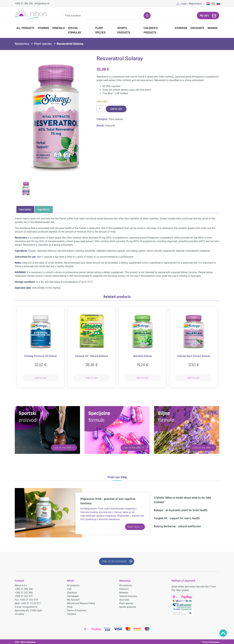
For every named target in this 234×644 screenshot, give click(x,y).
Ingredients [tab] (44, 209)
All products (73, 585)
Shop (70, 606)
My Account (73, 599)
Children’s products (151, 30)
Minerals (59, 28)
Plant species (100, 30)
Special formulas (75, 30)
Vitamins (43, 28)
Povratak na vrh (223, 633)
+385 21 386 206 (24, 4)
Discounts (197, 28)
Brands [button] (213, 28)
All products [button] (25, 28)
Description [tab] (25, 209)
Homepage (73, 595)
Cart (69, 588)
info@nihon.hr (42, 4)
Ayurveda (181, 28)
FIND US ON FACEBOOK (114, 561)
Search (147, 15)
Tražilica (71, 613)
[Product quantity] (101, 109)
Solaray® (110, 125)
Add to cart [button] (41, 378)
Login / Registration (191, 4)
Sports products (124, 30)
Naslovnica (22, 44)
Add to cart (116, 109)
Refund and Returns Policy (81, 602)
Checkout (72, 592)
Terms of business (77, 610)
